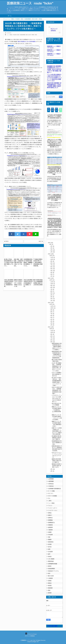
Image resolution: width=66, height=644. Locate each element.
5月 (51, 244)
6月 (52, 267)
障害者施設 (51, 561)
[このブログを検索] (53, 97)
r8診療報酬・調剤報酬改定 (54, 489)
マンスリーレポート (53, 508)
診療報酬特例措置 (53, 564)
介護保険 (50, 530)
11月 (52, 257)
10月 (52, 259)
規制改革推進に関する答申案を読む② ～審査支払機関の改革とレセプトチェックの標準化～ (57, 347)
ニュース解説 (9, 35)
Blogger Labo (36, 642)
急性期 (50, 544)
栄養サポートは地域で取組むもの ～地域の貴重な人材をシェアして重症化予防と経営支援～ (57, 431)
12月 (52, 256)
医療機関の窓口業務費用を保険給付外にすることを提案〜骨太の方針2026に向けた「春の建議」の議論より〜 (54, 69)
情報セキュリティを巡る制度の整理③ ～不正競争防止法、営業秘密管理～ (57, 410)
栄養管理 (50, 525)
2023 (51, 303)
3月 (52, 248)
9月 (52, 261)
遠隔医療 (50, 527)
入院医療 (50, 578)
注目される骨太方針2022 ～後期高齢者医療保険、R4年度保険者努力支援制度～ (57, 390)
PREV (6, 241)
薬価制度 (50, 588)
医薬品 (50, 513)
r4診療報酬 (51, 479)
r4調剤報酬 (51, 481)
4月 (52, 246)
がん (49, 498)
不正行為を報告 (52, 626)
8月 (52, 263)
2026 (50, 243)
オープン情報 (51, 491)
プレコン (50, 506)
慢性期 (50, 586)
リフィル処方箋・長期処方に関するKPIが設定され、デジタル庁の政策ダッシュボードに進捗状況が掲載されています (54, 78)
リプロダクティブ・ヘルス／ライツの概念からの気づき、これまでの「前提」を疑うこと (57, 398)
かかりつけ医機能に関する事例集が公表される (57, 374)
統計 (49, 573)
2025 (51, 254)
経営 (18, 35)
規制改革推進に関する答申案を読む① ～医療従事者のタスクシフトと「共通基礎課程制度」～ (57, 355)
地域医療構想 (23, 35)
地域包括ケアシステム (53, 571)
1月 (52, 252)
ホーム (10, 16)
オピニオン (51, 493)
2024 (51, 278)
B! (24, 234)
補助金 (50, 583)
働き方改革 (28, 35)
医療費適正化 (51, 523)
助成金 (50, 556)
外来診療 (15, 35)
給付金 (50, 547)
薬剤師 (50, 593)
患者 (49, 537)
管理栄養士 (51, 542)
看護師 (50, 540)
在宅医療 (50, 552)
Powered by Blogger (31, 634)
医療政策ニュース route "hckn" (30, 3)
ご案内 (50, 501)
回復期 (50, 532)
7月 (52, 265)
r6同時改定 (51, 484)
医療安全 (50, 518)
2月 (52, 250)
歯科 (49, 554)
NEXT (41, 241)
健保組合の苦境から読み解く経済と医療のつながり (57, 466)
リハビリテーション (53, 510)
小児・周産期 (51, 559)
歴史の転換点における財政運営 (27, 42)
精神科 (50, 566)
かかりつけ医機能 (52, 496)
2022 (51, 327)
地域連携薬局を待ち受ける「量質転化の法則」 (57, 443)
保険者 (33, 35)
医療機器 (50, 520)
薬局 (36, 35)
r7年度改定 (51, 486)
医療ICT (50, 515)
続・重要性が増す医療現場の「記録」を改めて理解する (57, 438)
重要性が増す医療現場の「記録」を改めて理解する (57, 461)
